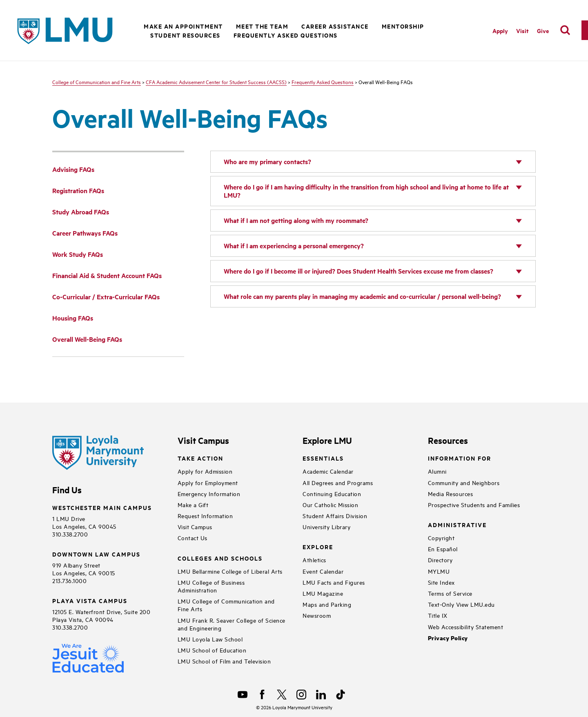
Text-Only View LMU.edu (461, 604)
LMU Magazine (323, 593)
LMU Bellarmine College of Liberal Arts (230, 571)
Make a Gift (193, 504)
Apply (500, 30)
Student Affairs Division (335, 515)
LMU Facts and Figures (334, 582)
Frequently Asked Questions (323, 82)
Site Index (441, 582)
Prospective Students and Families (474, 504)
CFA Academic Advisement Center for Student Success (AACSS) (216, 82)
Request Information (205, 515)
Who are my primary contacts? (267, 161)
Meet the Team (262, 26)
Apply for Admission (205, 471)
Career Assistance (335, 26)
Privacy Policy (448, 638)
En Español (443, 549)
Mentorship (403, 26)
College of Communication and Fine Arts (97, 82)
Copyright (441, 538)
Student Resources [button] (185, 35)
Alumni (437, 471)
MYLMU (439, 571)
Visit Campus (195, 527)
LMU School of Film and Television (224, 661)
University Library (326, 527)
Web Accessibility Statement (466, 627)
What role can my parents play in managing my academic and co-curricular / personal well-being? (362, 296)
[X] (282, 695)
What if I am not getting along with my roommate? (296, 220)
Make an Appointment (183, 26)
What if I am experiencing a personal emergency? (294, 246)
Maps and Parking (327, 604)
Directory (440, 560)
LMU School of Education (212, 650)
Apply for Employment (208, 482)
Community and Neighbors (464, 482)
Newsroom (317, 615)
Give (543, 30)
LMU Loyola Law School (210, 639)
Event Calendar (323, 571)
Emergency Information (209, 493)
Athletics (314, 560)
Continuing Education (332, 493)
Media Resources (451, 493)
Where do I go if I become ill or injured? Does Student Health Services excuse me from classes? (359, 271)
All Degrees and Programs (338, 482)
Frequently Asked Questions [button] (286, 35)
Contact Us (193, 538)
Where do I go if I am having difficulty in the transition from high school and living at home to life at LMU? (366, 191)
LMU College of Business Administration (211, 586)
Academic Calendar (328, 471)
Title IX (438, 615)
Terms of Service (450, 593)
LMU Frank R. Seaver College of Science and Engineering (232, 624)
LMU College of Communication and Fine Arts (226, 605)
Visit (522, 30)
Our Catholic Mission (330, 504)
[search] (565, 30)
